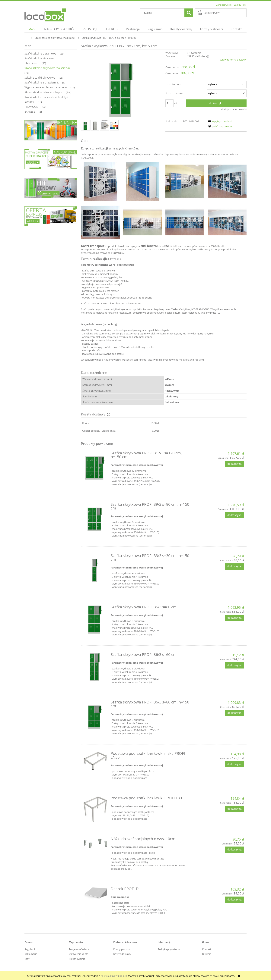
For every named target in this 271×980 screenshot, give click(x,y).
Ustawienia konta (79, 954)
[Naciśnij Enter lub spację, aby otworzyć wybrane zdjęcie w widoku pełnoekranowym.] (121, 85)
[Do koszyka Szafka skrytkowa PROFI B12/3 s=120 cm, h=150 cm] (234, 464)
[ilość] (169, 103)
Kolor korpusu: (174, 84)
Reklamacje (31, 954)
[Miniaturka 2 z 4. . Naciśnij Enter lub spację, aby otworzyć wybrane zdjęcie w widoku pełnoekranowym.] (95, 125)
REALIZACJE (87, 158)
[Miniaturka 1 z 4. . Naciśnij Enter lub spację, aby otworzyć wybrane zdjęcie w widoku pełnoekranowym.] (85, 125)
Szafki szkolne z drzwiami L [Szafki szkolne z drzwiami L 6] (41, 82)
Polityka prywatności (169, 949)
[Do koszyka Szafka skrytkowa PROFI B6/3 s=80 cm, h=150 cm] (234, 713)
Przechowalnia (77, 959)
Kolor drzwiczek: (174, 93)
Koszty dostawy (122, 954)
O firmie (207, 954)
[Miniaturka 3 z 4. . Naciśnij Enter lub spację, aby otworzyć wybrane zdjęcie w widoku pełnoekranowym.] (105, 125)
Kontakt (207, 949)
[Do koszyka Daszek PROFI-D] (234, 900)
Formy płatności (122, 949)
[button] (219, 121)
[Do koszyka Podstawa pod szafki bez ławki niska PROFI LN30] (234, 764)
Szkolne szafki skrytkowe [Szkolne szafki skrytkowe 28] (40, 78)
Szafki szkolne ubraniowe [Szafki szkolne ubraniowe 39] (40, 53)
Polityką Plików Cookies (114, 976)
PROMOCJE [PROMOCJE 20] (31, 107)
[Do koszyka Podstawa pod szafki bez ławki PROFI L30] (234, 809)
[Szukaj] (189, 13)
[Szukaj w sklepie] (163, 13)
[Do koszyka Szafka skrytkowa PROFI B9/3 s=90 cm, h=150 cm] (234, 515)
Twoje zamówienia (79, 949)
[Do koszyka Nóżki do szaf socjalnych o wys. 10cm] (234, 850)
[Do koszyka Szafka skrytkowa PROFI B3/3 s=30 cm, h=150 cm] (234, 567)
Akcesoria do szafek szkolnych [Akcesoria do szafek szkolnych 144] (43, 92)
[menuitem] (32, 29)
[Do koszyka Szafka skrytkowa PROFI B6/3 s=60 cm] (234, 665)
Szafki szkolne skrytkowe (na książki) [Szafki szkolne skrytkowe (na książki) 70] (47, 68)
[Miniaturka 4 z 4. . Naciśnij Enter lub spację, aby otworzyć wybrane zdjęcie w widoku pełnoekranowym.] (114, 125)
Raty (27, 959)
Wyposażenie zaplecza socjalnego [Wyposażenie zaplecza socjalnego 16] (46, 87)
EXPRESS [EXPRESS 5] (30, 112)
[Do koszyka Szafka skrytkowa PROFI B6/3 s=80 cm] (234, 618)
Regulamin (30, 949)
